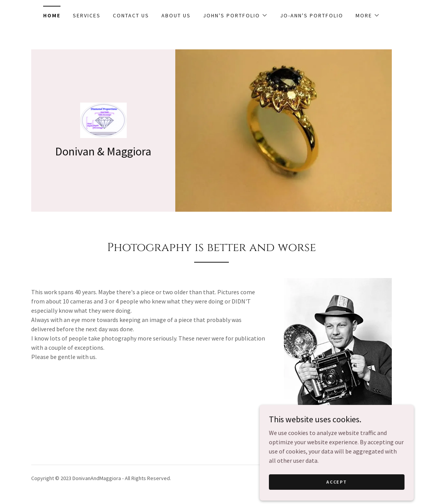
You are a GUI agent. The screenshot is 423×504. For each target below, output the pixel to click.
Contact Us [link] (131, 15)
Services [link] (87, 15)
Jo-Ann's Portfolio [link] (312, 15)
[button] (235, 15)
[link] (103, 120)
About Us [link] (176, 15)
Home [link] (52, 15)
